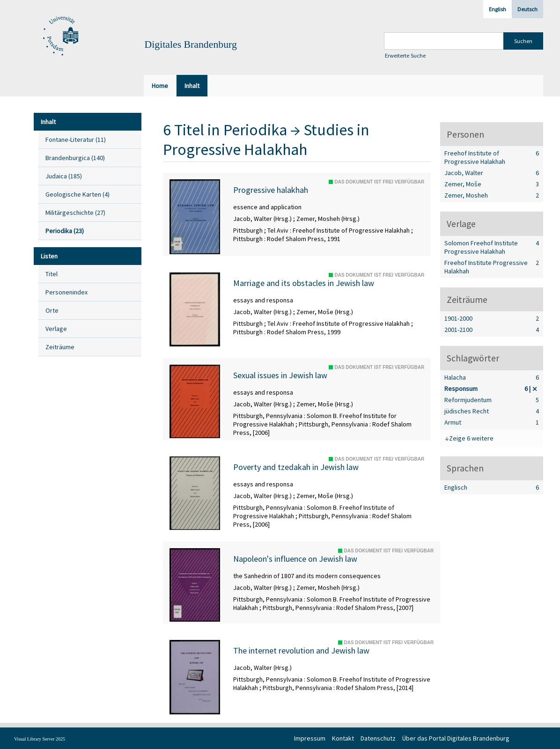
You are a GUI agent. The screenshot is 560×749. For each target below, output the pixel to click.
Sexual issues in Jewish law (280, 375)
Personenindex (66, 292)
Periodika (255, 130)
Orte (52, 310)
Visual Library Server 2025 (40, 739)
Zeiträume (60, 347)
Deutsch (527, 9)
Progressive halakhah (271, 190)
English (497, 9)
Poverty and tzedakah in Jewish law (296, 467)
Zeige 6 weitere (471, 438)
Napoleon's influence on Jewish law (295, 559)
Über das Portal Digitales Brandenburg (456, 738)
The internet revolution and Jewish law (301, 651)
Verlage (56, 329)
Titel (52, 274)
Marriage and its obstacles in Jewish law (304, 283)
